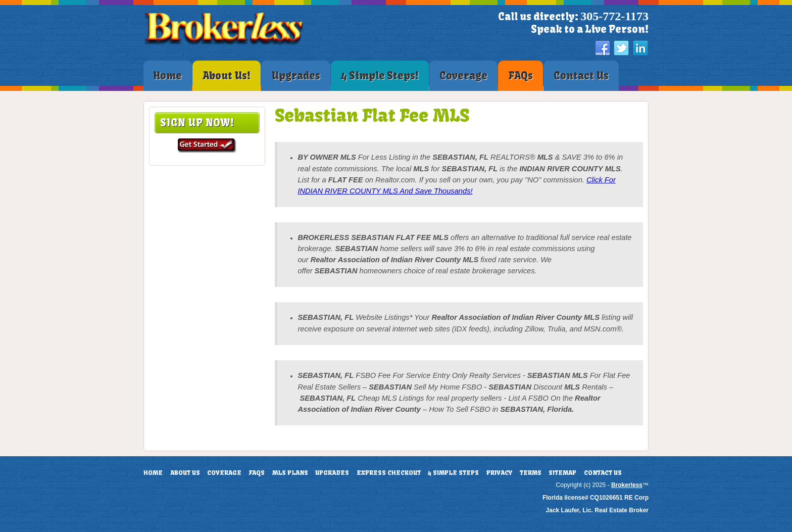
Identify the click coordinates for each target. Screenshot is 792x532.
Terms (531, 473)
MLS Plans (290, 473)
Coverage (224, 473)
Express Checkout (389, 473)
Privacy (499, 473)
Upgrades (332, 473)
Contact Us (603, 473)
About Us (185, 473)
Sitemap (562, 473)
